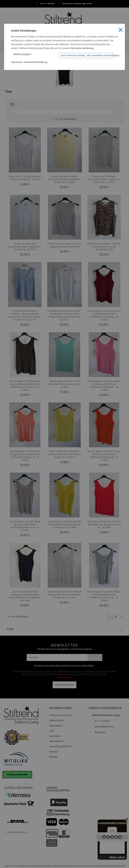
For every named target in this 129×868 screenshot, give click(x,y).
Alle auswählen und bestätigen (100, 55)
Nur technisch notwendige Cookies (72, 55)
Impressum (17, 62)
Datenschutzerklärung (82, 48)
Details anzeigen (23, 54)
